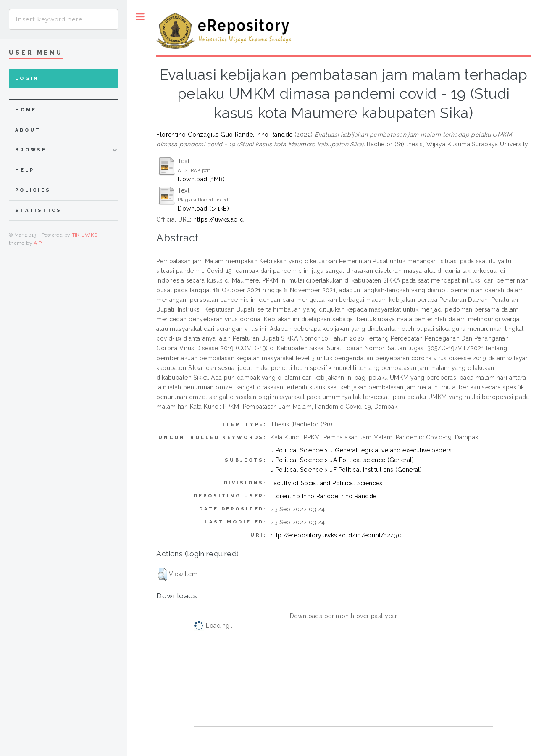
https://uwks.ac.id (219, 219)
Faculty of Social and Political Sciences (327, 483)
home (26, 110)
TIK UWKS (85, 235)
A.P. (38, 243)
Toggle (140, 17)
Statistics (38, 210)
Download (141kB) (203, 209)
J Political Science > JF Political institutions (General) (346, 470)
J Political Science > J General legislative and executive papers (361, 450)
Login (27, 78)
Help (25, 170)
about (28, 130)
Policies (33, 190)
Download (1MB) (201, 179)
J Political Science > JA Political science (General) (342, 460)
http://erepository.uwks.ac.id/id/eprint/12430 (336, 535)
